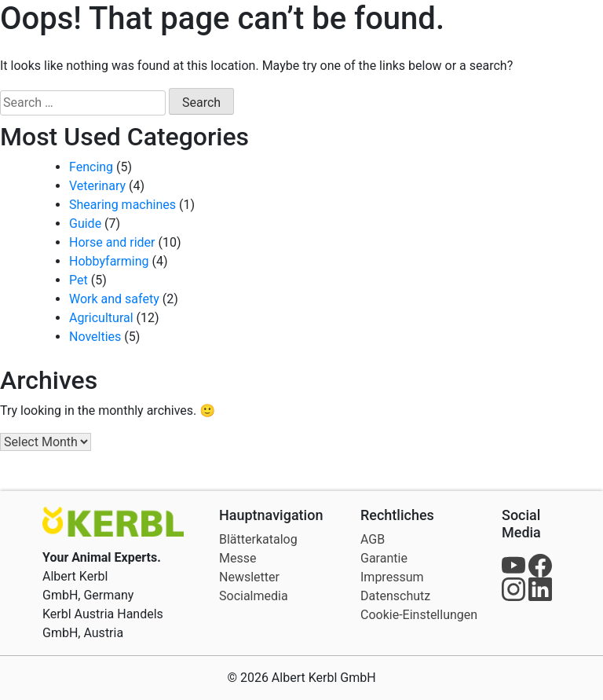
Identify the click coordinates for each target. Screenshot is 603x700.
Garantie (384, 558)
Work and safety (114, 299)
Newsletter (249, 577)
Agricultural (101, 318)
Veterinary (97, 186)
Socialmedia (254, 596)
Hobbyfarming (109, 261)
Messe (238, 558)
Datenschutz (395, 596)
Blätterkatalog (258, 539)
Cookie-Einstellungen (419, 615)
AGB (373, 539)
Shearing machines (122, 205)
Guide (85, 224)
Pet (79, 280)
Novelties (95, 337)
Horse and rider (112, 242)
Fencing (91, 167)
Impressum (392, 577)
